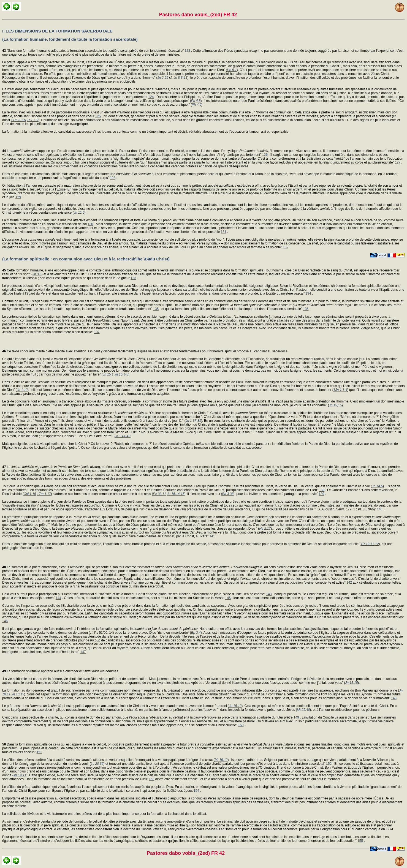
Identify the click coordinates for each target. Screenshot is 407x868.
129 (18, 197)
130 (90, 224)
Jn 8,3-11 (180, 78)
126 (265, 155)
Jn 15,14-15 (176, 494)
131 (224, 232)
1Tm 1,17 (44, 494)
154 (196, 791)
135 (156, 309)
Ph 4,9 (196, 105)
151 (39, 752)
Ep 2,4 (196, 633)
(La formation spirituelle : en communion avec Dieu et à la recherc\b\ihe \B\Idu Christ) (86, 259)
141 (212, 536)
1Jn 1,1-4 (340, 390)
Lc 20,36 (97, 764)
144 (58, 598)
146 (5, 621)
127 (398, 162)
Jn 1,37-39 (193, 421)
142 (349, 583)
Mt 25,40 (304, 710)
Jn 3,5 (37, 274)
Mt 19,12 (221, 760)
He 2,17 (265, 529)
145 (228, 598)
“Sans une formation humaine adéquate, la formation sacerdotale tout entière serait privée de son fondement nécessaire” (93, 51)
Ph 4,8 (196, 101)
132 (286, 247)
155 (360, 841)
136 (306, 309)
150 (241, 725)
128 (113, 178)
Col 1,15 (30, 494)
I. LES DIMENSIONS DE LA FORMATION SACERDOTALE (57, 31)
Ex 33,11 (160, 494)
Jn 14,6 (377, 486)
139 (321, 494)
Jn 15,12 (235, 706)
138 (322, 490)
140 (379, 509)
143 (269, 594)
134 (308, 293)
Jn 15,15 (335, 405)
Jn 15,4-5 (121, 374)
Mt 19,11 (20, 775)
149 (296, 717)
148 (394, 698)
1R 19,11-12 (370, 544)
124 (151, 97)
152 (329, 764)
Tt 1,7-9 (32, 120)
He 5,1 (232, 70)
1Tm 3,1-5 (18, 120)
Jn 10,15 (18, 694)
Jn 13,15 (351, 683)
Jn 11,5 (79, 213)
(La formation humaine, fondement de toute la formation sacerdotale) (70, 39)
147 (83, 652)
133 (133, 278)
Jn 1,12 (22, 390)
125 (98, 116)
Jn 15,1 (108, 374)
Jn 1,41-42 (122, 436)
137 (97, 332)
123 (187, 51)
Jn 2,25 (163, 78)
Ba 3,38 (228, 494)
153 (151, 779)
